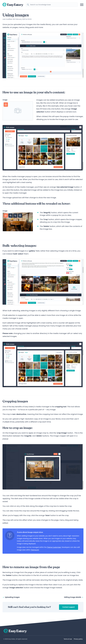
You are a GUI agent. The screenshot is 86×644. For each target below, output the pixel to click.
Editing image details (74, 597)
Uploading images (11, 597)
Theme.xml (35, 550)
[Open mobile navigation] (82, 5)
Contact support (69, 607)
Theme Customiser (54, 547)
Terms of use (68, 639)
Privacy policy (78, 639)
